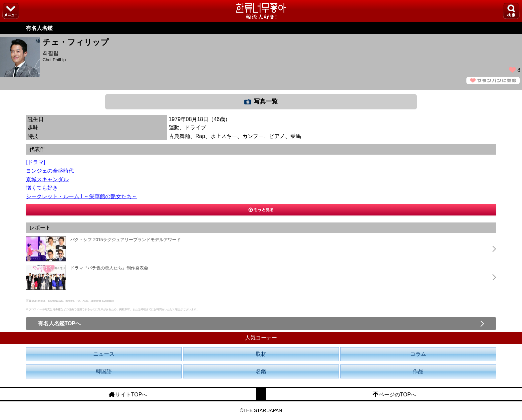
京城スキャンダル (47, 179)
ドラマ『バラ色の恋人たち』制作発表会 (109, 268)
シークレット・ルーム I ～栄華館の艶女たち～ (81, 196)
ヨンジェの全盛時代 (50, 171)
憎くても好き (42, 188)
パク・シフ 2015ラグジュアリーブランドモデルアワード (126, 240)
